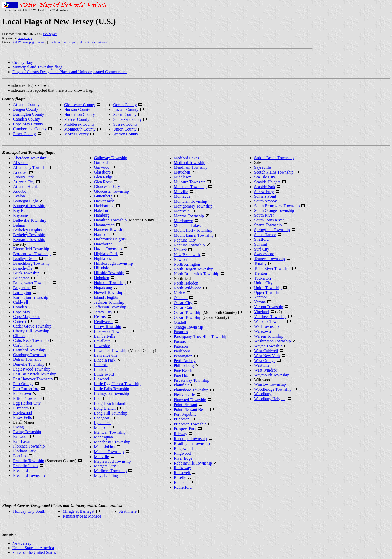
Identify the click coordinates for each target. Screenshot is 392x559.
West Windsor (266, 370)
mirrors (102, 42)
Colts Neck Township (31, 341)
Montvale (182, 211)
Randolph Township (190, 439)
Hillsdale (101, 268)
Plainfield (182, 385)
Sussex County (125, 124)
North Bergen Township (194, 269)
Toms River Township (272, 268)
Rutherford (183, 487)
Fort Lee (20, 456)
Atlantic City (24, 182)
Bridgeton (21, 278)
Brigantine (22, 288)
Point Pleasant (185, 405)
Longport (102, 418)
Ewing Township (27, 432)
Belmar (19, 225)
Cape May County (28, 124)
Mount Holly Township (193, 230)
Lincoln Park (105, 360)
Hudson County (77, 110)
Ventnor (261, 297)
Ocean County (125, 105)
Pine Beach (183, 370)
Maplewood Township (112, 461)
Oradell (180, 322)
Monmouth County (80, 129)
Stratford (261, 239)
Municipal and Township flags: (29, 152)
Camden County (27, 119)
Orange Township (188, 327)
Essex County (24, 134)
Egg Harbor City (27, 403)
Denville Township (29, 364)
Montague (182, 196)
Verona (260, 302)
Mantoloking (105, 447)
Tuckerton (262, 278)
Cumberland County (30, 129)
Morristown (184, 221)
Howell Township (109, 292)
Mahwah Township (110, 432)
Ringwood (182, 453)
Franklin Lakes (25, 466)
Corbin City (23, 345)
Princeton (182, 419)
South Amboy (265, 201)
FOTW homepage (23, 42)
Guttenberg (103, 196)
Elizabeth (21, 408)
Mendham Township (191, 167)
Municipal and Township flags (37, 67)
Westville (262, 365)
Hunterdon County (80, 114)
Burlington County (29, 114)
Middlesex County (79, 124)
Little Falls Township (111, 389)
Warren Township (269, 336)
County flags (23, 62)
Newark (180, 250)
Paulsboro (182, 351)
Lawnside (102, 346)
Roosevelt (182, 473)
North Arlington (187, 264)
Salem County (125, 114)
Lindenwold (104, 374)
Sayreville (262, 167)
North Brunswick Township (197, 274)
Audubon (21, 191)
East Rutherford (26, 389)
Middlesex (182, 177)
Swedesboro (264, 254)
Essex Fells (22, 418)
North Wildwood (188, 288)
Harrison (101, 234)
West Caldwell (266, 351)
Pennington (183, 356)
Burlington (22, 293)
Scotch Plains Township (274, 172)
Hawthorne (103, 244)
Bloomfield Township (31, 249)
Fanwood (21, 437)
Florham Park (24, 451)
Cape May (22, 312)
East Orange (23, 384)
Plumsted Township (190, 400)
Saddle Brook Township (274, 158)
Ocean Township (188, 312)
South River (264, 215)
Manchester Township (112, 442)
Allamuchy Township (31, 167)
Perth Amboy (185, 361)
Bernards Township (29, 240)
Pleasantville (184, 395)
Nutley (179, 293)
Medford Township (190, 163)
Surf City (262, 249)
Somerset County (127, 119)
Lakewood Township (111, 332)
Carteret (20, 321)
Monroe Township (189, 216)
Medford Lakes (186, 158)
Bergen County (26, 109)
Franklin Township (29, 461)
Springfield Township (272, 230)
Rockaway (182, 468)
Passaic (180, 341)
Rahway (180, 434)
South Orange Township (274, 210)
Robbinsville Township (193, 463)
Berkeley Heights (28, 230)
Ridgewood (183, 448)
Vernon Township (269, 307)
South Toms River (269, 220)
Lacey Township (108, 327)
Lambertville (105, 336)
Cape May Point (27, 317)
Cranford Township (29, 350)
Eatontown (22, 394)
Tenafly (260, 264)
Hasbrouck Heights (110, 239)
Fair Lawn (22, 441)
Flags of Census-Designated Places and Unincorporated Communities (70, 72)
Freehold (20, 471)
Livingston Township (111, 394)
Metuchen (182, 172)
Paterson (181, 346)
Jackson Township (109, 302)
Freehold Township (29, 475)
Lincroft (101, 365)
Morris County (76, 134)
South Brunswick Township (277, 206)
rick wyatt (50, 34)
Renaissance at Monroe (82, 516)
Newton (180, 259)
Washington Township (272, 341)
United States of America (33, 548)
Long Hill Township (111, 413)
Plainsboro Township (191, 390)
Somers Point (265, 196)
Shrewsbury (264, 192)
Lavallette (102, 341)
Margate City (105, 466)
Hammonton (104, 225)
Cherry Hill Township (31, 331)
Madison (101, 428)
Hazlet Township (108, 249)
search (42, 42)
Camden (20, 307)
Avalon (19, 196)
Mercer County (77, 119)
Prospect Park (185, 429)
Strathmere (128, 511)
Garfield (101, 162)
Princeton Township (190, 424)
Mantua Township (109, 452)
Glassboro (102, 172)
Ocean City (183, 303)
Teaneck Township (269, 259)
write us (90, 42)
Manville (101, 457)
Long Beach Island (110, 403)
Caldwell (21, 302)
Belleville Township (30, 220)
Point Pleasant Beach (191, 410)
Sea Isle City (265, 177)
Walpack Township (270, 321)
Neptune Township (189, 245)
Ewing (19, 427)
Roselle (180, 478)
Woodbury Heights (270, 399)
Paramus (181, 332)
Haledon (101, 210)
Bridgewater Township (32, 283)
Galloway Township (111, 158)
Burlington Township (31, 298)
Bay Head (21, 210)
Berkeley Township (29, 235)
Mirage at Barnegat (79, 511)
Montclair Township (190, 201)
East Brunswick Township (35, 374)
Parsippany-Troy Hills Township (201, 336)
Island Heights (106, 297)
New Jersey (22, 543)
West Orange (265, 361)
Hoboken (102, 278)
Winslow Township (270, 384)
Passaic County (126, 110)
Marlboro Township (110, 471)
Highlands (102, 258)
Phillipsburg (184, 365)
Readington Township (192, 444)
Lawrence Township (111, 351)
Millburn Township (190, 182)
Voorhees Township (270, 317)
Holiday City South (29, 511)
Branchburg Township (31, 263)
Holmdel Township (110, 283)
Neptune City (185, 240)
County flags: (14, 99)
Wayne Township (268, 346)
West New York (267, 356)
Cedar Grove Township (32, 326)
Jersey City (103, 312)
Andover (20, 172)
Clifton (19, 336)
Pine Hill (181, 375)
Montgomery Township (193, 206)
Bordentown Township (32, 254)
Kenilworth (103, 322)
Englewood (23, 413)
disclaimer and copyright (65, 42)
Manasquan (103, 437)
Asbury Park (23, 177)
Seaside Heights (267, 182)
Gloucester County (80, 105)
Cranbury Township (29, 355)
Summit (261, 244)
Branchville (23, 268)
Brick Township (26, 273)
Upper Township (268, 292)
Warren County (126, 134)
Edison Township (27, 398)
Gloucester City (107, 187)
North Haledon (186, 283)
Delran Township (27, 359)
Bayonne (20, 215)
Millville (181, 192)
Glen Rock (103, 182)
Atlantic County (26, 104)
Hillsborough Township (113, 263)
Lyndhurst (102, 423)
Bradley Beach (25, 259)
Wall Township (266, 326)
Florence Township (29, 446)
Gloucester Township (111, 191)
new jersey (25, 38)
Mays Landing (106, 475)
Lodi (98, 398)
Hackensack (104, 201)
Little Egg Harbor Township (117, 384)
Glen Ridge (103, 177)
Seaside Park (265, 187)
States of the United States (34, 552)
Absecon (20, 163)
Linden (100, 369)
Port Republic (185, 414)
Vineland (262, 312)
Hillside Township (109, 273)
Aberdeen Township (30, 158)
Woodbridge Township (273, 389)
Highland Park (106, 254)
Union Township (268, 288)
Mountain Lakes (187, 225)
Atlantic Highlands (29, 187)
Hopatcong (103, 287)
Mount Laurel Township (194, 235)
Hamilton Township (110, 220)
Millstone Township (190, 187)
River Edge (183, 458)
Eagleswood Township (32, 369)
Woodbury (263, 394)
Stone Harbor (265, 235)
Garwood (102, 167)
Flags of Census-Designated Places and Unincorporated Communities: (62, 506)
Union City (263, 283)
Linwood (101, 379)
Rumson (181, 482)
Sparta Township (268, 225)
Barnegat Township (29, 206)
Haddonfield (104, 206)
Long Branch (105, 408)
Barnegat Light (25, 201)
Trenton (260, 273)
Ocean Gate (183, 308)
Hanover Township (110, 230)
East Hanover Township (33, 379)
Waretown (262, 331)
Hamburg (102, 215)
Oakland (181, 298)
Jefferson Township (110, 307)
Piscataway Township (192, 380)
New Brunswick (187, 255)
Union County (125, 129)
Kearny (100, 317)
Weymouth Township (272, 375)
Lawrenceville (106, 355)
